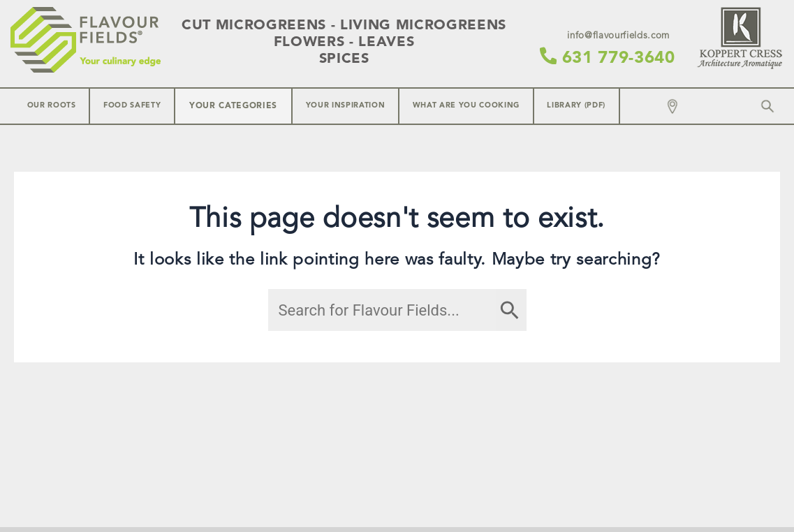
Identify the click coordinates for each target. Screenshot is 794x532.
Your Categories (233, 106)
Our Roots (52, 106)
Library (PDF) (576, 106)
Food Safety (132, 106)
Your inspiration (346, 106)
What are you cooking (466, 106)
